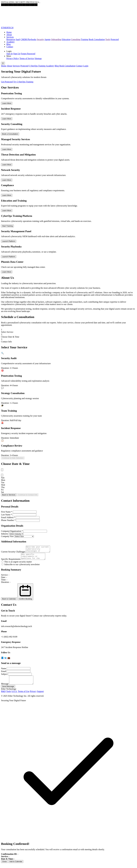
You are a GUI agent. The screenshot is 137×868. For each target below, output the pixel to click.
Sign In (10, 54)
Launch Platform (9, 241)
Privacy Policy (13, 58)
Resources (11, 39)
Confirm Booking (25, 594)
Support (40, 695)
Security (40, 39)
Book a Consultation (10, 134)
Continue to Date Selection (13, 458)
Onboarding (56, 39)
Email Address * (8, 517)
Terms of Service (27, 58)
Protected (115, 39)
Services (10, 37)
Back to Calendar (9, 601)
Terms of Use (24, 695)
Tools (108, 39)
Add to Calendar (16, 866)
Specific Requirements (11, 561)
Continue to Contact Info (28, 495)
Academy (11, 42)
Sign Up (17, 54)
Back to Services (9, 495)
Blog (8, 44)
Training (85, 39)
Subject (4, 676)
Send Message (8, 690)
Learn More (7, 103)
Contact (10, 47)
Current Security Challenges (13, 553)
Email (4, 674)
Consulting (76, 39)
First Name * (7, 512)
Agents (47, 39)
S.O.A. (14, 695)
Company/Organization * (12, 531)
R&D (3, 695)
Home (9, 32)
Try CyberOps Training (23, 82)
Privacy (33, 695)
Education (66, 39)
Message (5, 688)
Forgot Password (28, 54)
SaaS (18, 39)
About (9, 35)
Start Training (7, 226)
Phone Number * (8, 520)
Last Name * (7, 515)
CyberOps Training (37, 66)
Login (86, 66)
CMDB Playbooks (28, 39)
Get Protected (7, 82)
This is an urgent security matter (17, 564)
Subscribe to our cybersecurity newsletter (21, 567)
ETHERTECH (7, 28)
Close (4, 866)
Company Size (7, 536)
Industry (5, 534)
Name (4, 671)
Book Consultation (97, 39)
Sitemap (38, 58)
